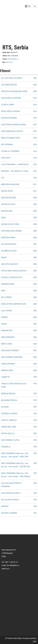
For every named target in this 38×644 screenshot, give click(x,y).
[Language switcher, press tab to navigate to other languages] (33, 6)
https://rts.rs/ (9, 62)
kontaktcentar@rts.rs (13, 59)
